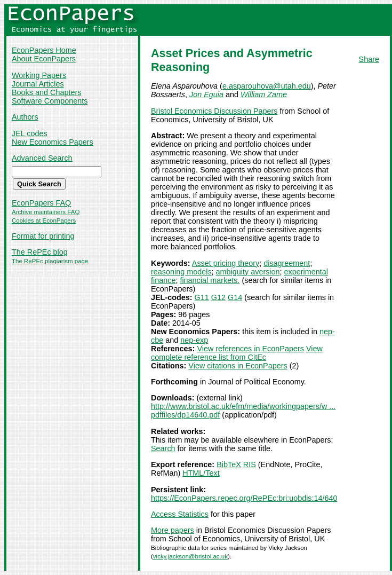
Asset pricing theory (226, 263)
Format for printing (43, 236)
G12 (218, 297)
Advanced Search (42, 158)
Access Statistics (180, 514)
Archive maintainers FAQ (46, 212)
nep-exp (194, 340)
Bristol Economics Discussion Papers (214, 111)
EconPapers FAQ (41, 203)
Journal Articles (38, 84)
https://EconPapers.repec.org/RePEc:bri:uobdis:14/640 (244, 498)
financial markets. (210, 280)
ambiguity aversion (248, 272)
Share (369, 59)
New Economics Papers (53, 142)
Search (163, 448)
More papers (173, 530)
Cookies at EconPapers (44, 220)
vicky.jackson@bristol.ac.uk (190, 556)
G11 (202, 297)
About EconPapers (44, 59)
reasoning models (181, 272)
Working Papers (39, 75)
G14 (235, 297)
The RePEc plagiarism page (50, 261)
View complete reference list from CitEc (237, 353)
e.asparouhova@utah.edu (267, 86)
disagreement (287, 263)
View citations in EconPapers (238, 366)
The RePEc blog (40, 252)
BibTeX (229, 464)
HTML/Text (201, 473)
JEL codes (30, 133)
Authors (25, 117)
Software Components (50, 101)
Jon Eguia (206, 94)
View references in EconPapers (250, 349)
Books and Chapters (46, 92)
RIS (250, 464)
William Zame (264, 94)
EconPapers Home (44, 50)
